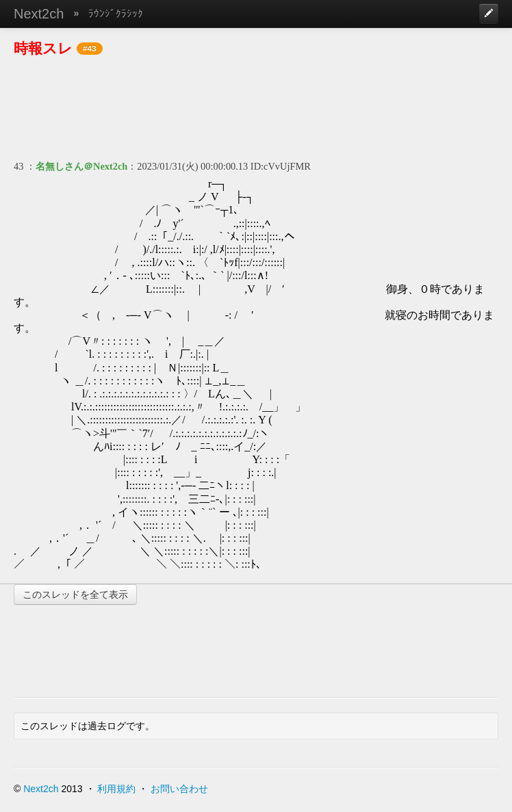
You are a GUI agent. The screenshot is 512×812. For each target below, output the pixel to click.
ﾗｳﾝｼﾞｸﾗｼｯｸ (116, 13)
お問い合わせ (179, 789)
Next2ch (39, 14)
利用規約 (116, 789)
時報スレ (43, 48)
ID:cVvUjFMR (281, 166)
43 (18, 166)
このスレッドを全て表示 (75, 594)
